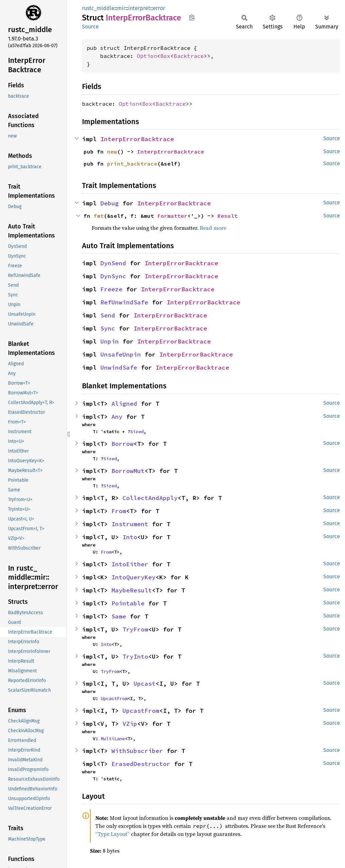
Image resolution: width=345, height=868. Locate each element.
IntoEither (130, 564)
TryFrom (135, 629)
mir (121, 8)
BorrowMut (128, 471)
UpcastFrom (114, 698)
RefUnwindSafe (124, 302)
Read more (213, 228)
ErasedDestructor (141, 764)
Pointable (128, 603)
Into (130, 537)
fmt (99, 216)
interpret (139, 8)
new (112, 152)
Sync (108, 328)
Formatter (172, 216)
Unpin (110, 341)
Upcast (145, 684)
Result (228, 216)
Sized (137, 431)
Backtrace (189, 56)
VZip (130, 724)
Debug (110, 203)
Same (119, 616)
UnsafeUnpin (121, 354)
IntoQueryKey (134, 577)
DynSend (113, 263)
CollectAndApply (150, 498)
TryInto (135, 656)
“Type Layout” (112, 834)
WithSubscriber (137, 751)
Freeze (111, 289)
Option (147, 56)
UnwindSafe (119, 367)
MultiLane (113, 739)
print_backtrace (132, 164)
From (119, 511)
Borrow (122, 444)
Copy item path (192, 17)
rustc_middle (98, 8)
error (159, 8)
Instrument (130, 524)
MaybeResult (132, 590)
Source (90, 27)
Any (117, 417)
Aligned (124, 404)
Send (108, 315)
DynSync (113, 276)
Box (165, 56)
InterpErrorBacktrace (137, 139)
